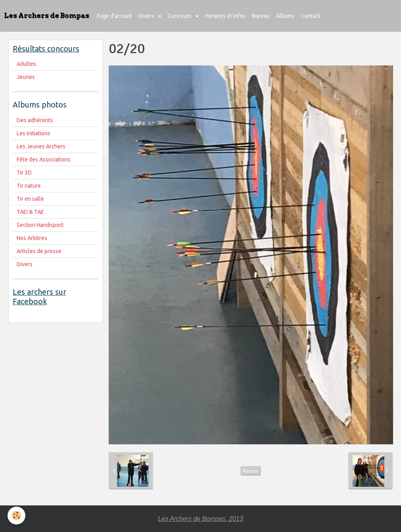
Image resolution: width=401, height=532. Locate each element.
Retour (251, 471)
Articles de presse (39, 251)
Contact (311, 16)
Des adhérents (35, 120)
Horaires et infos (225, 16)
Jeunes (26, 77)
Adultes (26, 64)
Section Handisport (40, 225)
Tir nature (29, 186)
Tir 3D (24, 173)
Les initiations (34, 133)
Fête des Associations (44, 159)
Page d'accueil (114, 16)
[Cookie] (17, 516)
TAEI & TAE (30, 212)
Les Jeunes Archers (41, 146)
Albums (285, 16)
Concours (180, 16)
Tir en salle (30, 199)
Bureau (261, 16)
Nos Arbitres (32, 238)
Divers (147, 16)
